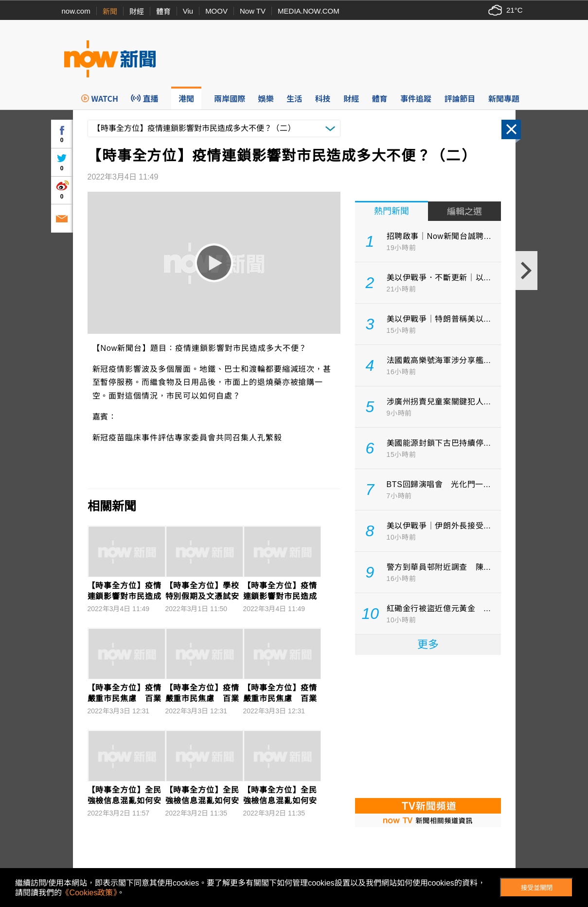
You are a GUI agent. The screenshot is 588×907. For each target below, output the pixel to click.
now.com (76, 11)
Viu (188, 11)
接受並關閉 (537, 888)
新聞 (110, 11)
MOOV (216, 11)
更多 (428, 644)
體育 (163, 11)
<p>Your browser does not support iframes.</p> (428, 726)
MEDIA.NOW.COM (309, 11)
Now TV (253, 11)
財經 (137, 11)
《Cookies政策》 (89, 893)
